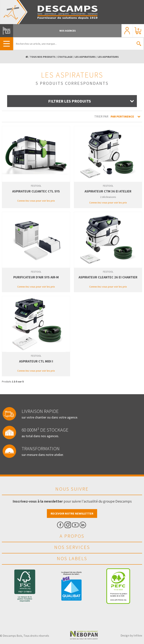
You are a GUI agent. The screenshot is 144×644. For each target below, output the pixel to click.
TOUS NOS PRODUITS (43, 57)
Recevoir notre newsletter (72, 513)
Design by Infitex (131, 635)
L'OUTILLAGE (65, 57)
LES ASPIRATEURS (85, 57)
